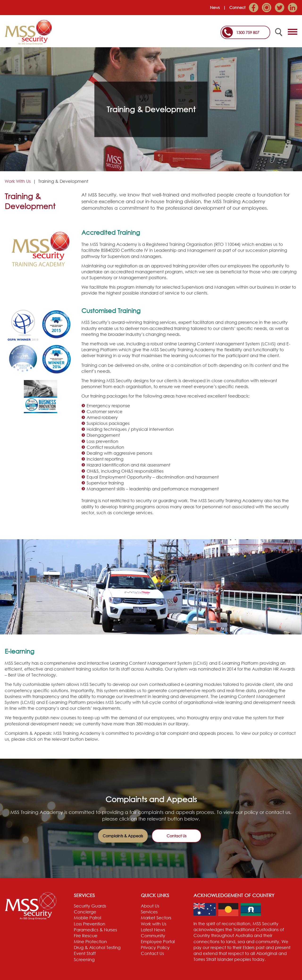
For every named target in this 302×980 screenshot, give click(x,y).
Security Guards (90, 906)
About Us (150, 906)
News (215, 8)
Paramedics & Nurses (95, 930)
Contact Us (176, 836)
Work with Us (154, 924)
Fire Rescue (86, 936)
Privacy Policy (155, 947)
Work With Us (18, 181)
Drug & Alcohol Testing (97, 947)
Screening (84, 959)
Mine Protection (90, 941)
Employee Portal (158, 941)
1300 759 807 (248, 33)
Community (153, 936)
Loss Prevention (90, 924)
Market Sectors (156, 918)
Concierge (85, 912)
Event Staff (85, 953)
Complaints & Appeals (123, 836)
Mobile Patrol (88, 918)
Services (149, 912)
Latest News (153, 930)
